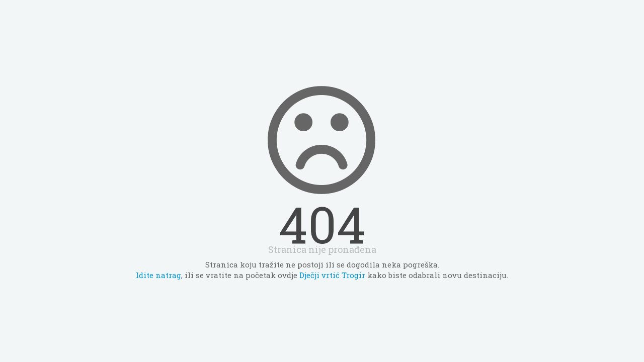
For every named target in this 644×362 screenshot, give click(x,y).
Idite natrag (158, 275)
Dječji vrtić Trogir (332, 275)
